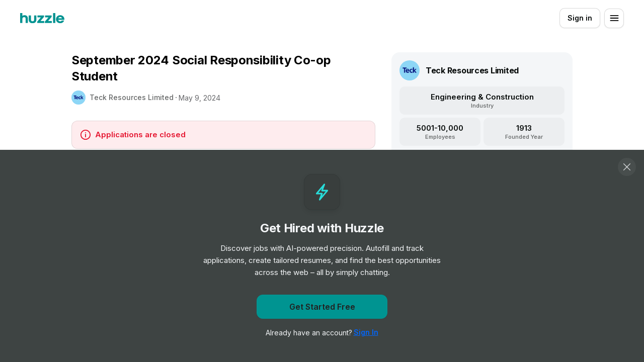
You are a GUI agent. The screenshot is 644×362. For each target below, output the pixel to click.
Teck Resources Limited (132, 97)
